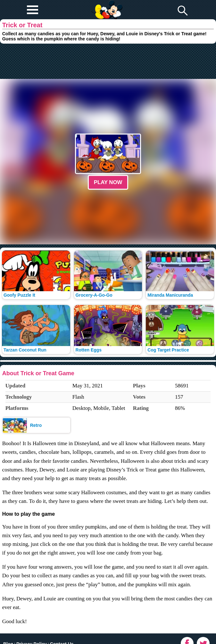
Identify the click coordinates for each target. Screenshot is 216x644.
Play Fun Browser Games (106, 4)
